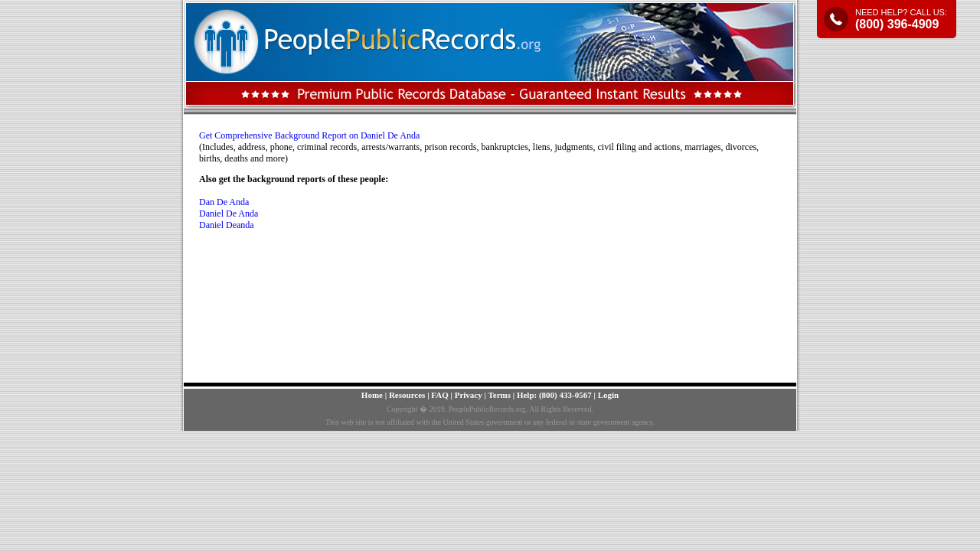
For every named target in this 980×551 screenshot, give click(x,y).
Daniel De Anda (229, 214)
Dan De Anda (224, 202)
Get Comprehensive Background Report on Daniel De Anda (309, 135)
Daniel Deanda (227, 225)
